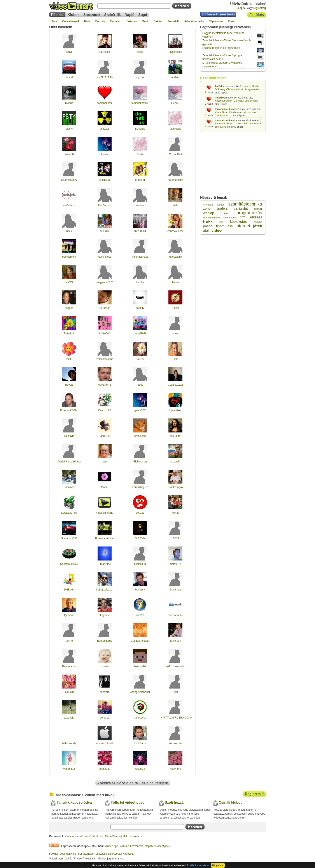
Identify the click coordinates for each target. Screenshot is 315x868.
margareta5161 (104, 282)
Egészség (100, 21)
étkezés (256, 217)
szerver (258, 209)
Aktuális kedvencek (132, 846)
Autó (54, 21)
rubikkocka (140, 718)
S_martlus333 (69, 538)
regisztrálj (260, 8)
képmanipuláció (211, 218)
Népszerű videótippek (157, 846)
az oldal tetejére (155, 783)
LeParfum (105, 308)
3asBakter (175, 436)
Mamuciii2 (175, 129)
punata (105, 666)
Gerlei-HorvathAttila (69, 462)
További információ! (198, 865)
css (230, 226)
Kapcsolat (129, 854)
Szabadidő (173, 21)
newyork (105, 692)
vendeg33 (69, 769)
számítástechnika (245, 204)
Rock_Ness (104, 257)
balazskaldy (69, 743)
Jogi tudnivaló (68, 854)
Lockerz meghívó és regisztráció (221, 48)
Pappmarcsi (69, 666)
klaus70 (69, 692)
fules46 (105, 231)
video (216, 230)
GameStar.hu (113, 836)
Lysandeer (175, 410)
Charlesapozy (69, 180)
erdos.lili (140, 180)
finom (220, 226)
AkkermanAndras (105, 538)
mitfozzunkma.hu (176, 666)
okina (176, 513)
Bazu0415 (105, 436)
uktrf (175, 692)
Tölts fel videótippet (127, 802)
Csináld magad (71, 21)
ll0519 (175, 538)
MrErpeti (69, 590)
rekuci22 (140, 769)
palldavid (69, 436)
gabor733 (140, 410)
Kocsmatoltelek (69, 564)
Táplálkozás (216, 21)
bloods (69, 103)
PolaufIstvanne (104, 359)
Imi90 (69, 359)
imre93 (140, 615)
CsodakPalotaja (140, 641)
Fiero (175, 359)
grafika (222, 208)
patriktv (140, 308)
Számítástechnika (194, 21)
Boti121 (140, 513)
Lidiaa (105, 154)
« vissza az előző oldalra (118, 783)
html (243, 217)
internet (243, 226)
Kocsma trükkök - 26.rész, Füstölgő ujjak (237, 101)
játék (258, 226)
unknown (140, 206)
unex (69, 231)
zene (207, 208)
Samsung (176, 590)
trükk (208, 221)
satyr (69, 52)
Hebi (176, 206)
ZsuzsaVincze (175, 231)
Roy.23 (69, 385)
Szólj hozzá (174, 802)
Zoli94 (140, 154)
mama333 (104, 769)
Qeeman (69, 615)
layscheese (175, 52)
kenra (175, 282)
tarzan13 (176, 462)
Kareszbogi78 (140, 487)
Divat (87, 21)
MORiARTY (105, 385)
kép (221, 222)
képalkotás (238, 222)
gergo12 (105, 718)
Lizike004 (105, 334)
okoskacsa (176, 743)
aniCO (69, 282)
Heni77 (175, 103)
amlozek (105, 129)
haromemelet (175, 180)
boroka (140, 282)
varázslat (241, 208)
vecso (140, 52)
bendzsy (140, 590)
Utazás (232, 21)
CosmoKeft (175, 154)
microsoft (208, 205)
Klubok (73, 15)
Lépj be (241, 8)
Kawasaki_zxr (69, 513)
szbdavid (69, 718)
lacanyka (104, 180)
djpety (69, 129)
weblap (209, 213)
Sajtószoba (114, 854)
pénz (225, 213)
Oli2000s (140, 538)
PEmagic (105, 52)
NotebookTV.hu (69, 410)
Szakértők (112, 15)
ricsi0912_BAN (104, 77)
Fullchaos (140, 743)
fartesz (175, 334)
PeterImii (69, 334)
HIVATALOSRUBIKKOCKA (176, 718)
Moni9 (105, 487)
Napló (129, 15)
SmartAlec (104, 564)
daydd (69, 77)
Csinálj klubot (230, 802)
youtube (258, 222)
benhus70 (140, 666)
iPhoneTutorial (105, 743)
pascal (208, 226)
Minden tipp (111, 846)
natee (140, 385)
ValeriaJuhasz (140, 257)
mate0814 (175, 564)
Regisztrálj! (254, 794)
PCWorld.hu (96, 836)
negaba (69, 308)
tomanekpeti (104, 103)
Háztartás (131, 21)
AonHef (69, 641)
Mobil (145, 21)
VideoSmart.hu (104, 513)
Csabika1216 (175, 385)
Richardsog (140, 462)
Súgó (143, 15)
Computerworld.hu (76, 836)
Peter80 (69, 154)
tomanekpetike (140, 103)
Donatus (140, 129)
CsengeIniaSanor (140, 692)
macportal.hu (175, 615)
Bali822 (140, 359)
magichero (140, 77)
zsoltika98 (140, 564)
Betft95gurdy (105, 641)
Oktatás (158, 21)
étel (206, 231)
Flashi (175, 308)
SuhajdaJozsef (105, 590)
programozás (249, 213)
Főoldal (57, 15)
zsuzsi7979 (140, 334)
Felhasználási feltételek (92, 854)
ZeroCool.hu (140, 436)
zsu (105, 462)
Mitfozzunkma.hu (133, 836)
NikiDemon (105, 206)
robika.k (69, 487)
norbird (175, 77)
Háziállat (115, 21)
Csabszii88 (105, 410)
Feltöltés (257, 15)
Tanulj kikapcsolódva (74, 802)
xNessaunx (175, 257)
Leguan (105, 615)
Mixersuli (175, 641)
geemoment (69, 257)
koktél (221, 205)
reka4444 (175, 769)
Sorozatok (92, 15)
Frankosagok (175, 487)
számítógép (230, 218)
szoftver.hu (69, 206)
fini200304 (140, 231)
